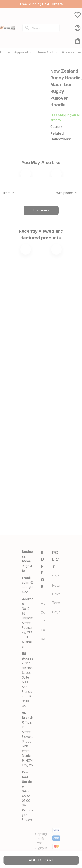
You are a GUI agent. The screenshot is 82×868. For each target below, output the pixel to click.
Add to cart (41, 860)
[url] (28, 587)
